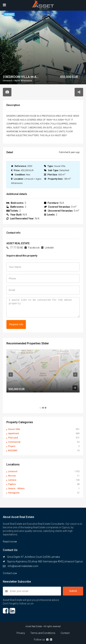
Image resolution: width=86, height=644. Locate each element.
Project (12, 446)
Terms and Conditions (43, 633)
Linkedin (48, 248)
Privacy (21, 633)
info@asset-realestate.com (23, 566)
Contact (65, 633)
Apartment (14, 433)
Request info (16, 324)
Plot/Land (13, 438)
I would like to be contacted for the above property (43, 307)
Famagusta (14, 493)
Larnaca (12, 480)
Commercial (14, 442)
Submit (73, 591)
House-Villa (14, 429)
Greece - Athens (16, 489)
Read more (10, 542)
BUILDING (13, 451)
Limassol (13, 471)
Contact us (10, 573)
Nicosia (12, 476)
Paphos (12, 484)
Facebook (32, 248)
